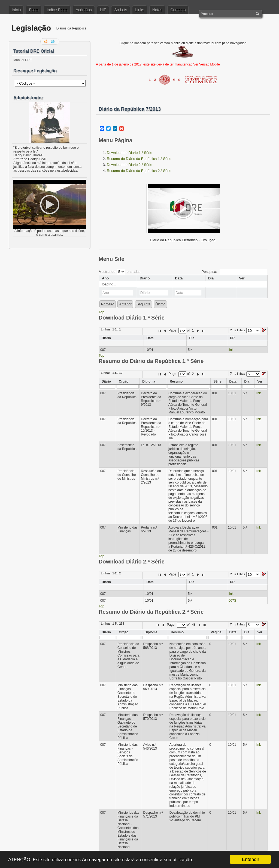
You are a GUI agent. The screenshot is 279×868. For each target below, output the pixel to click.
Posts (34, 10)
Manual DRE (23, 60)
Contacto (178, 10)
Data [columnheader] (179, 278)
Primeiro (108, 304)
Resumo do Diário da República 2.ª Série (139, 171)
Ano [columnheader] (105, 278)
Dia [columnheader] (211, 278)
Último (160, 304)
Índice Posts (57, 10)
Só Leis (121, 10)
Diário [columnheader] (145, 278)
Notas (157, 10)
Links (140, 10)
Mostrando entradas (119, 272)
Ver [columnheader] (242, 278)
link (231, 350)
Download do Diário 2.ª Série (130, 165)
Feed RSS (46, 41)
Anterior (125, 304)
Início (16, 10)
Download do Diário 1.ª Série (130, 153)
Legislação (31, 28)
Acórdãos (84, 10)
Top (101, 312)
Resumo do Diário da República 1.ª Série (139, 159)
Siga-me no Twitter (53, 41)
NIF (103, 10)
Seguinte (143, 304)
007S (232, 601)
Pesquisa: (234, 272)
